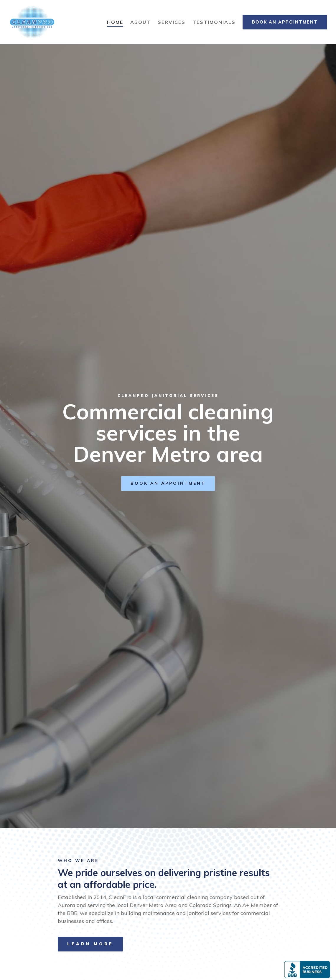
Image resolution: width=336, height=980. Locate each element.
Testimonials (214, 22)
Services (172, 22)
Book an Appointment (285, 22)
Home (115, 22)
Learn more (90, 944)
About (140, 22)
